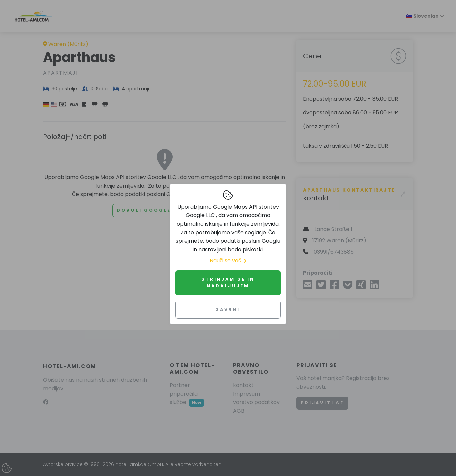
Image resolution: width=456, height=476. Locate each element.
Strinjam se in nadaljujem (228, 282)
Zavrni (228, 309)
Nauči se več (228, 260)
